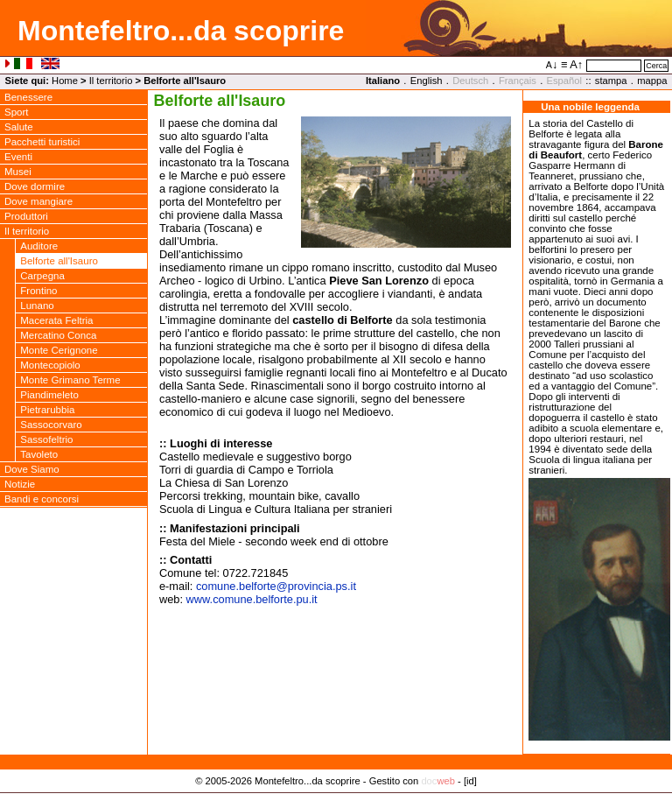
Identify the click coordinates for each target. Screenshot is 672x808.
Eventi (18, 157)
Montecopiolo (50, 365)
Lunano (37, 306)
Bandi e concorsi (42, 499)
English (427, 81)
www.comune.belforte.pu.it (252, 599)
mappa (652, 81)
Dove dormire (35, 186)
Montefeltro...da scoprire (181, 31)
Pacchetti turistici (42, 142)
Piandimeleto (49, 395)
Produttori (26, 216)
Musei (18, 172)
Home (65, 81)
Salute (19, 127)
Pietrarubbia (47, 410)
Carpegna (42, 276)
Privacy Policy (336, 799)
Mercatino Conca (58, 335)
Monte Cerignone (59, 350)
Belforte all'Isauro (59, 261)
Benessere (28, 97)
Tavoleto (39, 454)
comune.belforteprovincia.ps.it (276, 586)
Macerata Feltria (56, 320)
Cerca (656, 66)
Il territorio (111, 81)
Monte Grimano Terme (70, 380)
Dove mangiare (38, 201)
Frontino (38, 291)
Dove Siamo (32, 469)
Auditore (39, 246)
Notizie (20, 484)
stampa (611, 81)
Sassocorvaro (51, 425)
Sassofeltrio (46, 439)
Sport (17, 112)
